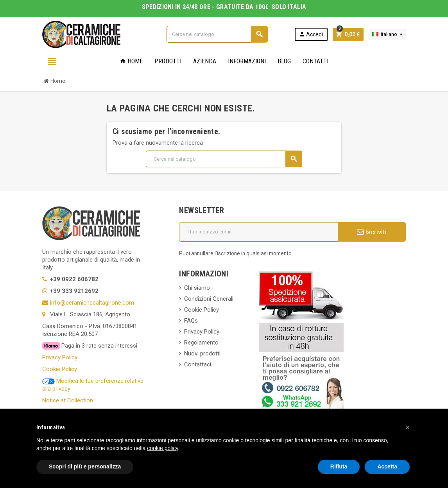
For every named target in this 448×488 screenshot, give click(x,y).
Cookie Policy (60, 369)
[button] (408, 427)
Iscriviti (372, 232)
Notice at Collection (68, 400)
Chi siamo (197, 288)
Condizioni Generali (209, 299)
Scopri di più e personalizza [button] (85, 466)
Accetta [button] (387, 466)
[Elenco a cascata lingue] (387, 34)
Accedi (311, 34)
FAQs (191, 321)
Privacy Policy (60, 357)
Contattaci (198, 364)
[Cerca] (217, 34)
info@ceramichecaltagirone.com (92, 303)
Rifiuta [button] (339, 466)
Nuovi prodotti (202, 353)
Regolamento (201, 343)
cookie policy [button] (162, 448)
